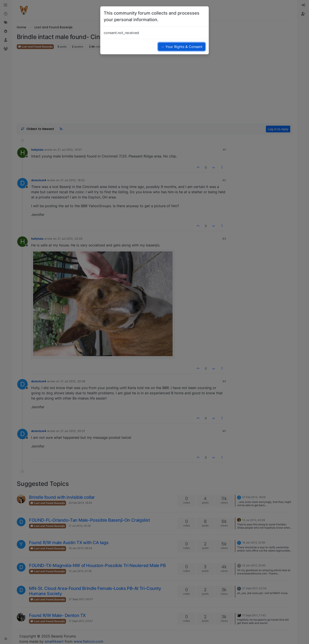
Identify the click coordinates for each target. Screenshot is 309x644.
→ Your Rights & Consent (182, 47)
